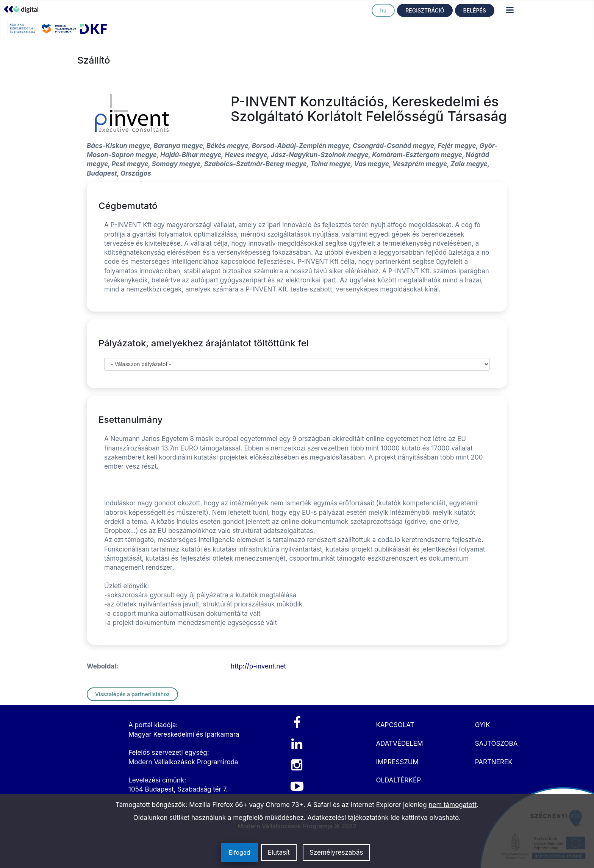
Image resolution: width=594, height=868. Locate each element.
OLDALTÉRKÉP (398, 780)
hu (383, 10)
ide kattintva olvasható (425, 818)
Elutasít (279, 852)
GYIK (483, 725)
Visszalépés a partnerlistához (132, 694)
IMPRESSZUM (397, 762)
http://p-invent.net (258, 666)
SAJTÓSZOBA (496, 743)
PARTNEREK (494, 762)
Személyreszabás (336, 852)
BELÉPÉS (475, 10)
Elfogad (240, 852)
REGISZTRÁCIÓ (425, 10)
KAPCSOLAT (395, 725)
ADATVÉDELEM (399, 743)
